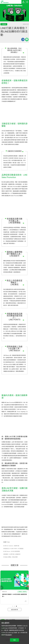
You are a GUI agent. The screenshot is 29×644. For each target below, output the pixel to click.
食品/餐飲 (15, 557)
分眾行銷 (12, 554)
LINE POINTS (14, 549)
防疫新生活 (7, 549)
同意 (14, 640)
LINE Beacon (7, 551)
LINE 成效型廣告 (16, 551)
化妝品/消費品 (8, 557)
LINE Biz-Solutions (9, 546)
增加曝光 (6, 554)
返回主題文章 (15, 610)
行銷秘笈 (21, 549)
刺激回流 (18, 554)
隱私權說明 (9, 635)
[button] (13, 606)
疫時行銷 (17, 546)
